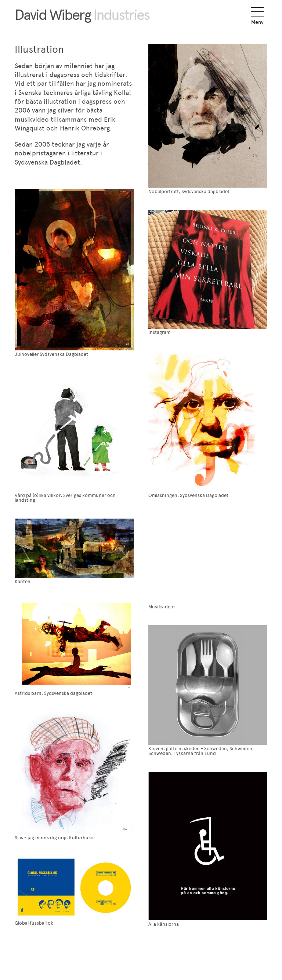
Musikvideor (162, 607)
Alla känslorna (164, 924)
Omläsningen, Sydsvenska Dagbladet (188, 495)
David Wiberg (82, 15)
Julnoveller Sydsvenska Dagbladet (51, 354)
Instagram (159, 332)
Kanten (23, 581)
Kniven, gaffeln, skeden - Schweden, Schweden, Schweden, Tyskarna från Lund (201, 751)
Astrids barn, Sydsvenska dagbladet (53, 693)
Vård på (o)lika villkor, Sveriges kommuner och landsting (65, 498)
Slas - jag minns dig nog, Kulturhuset (55, 838)
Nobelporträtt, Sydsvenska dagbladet (189, 191)
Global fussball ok (34, 923)
